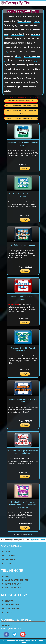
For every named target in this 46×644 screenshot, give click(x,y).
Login (6, 563)
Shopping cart (39, 540)
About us (8, 576)
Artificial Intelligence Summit (23, 245)
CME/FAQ (8, 601)
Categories (9, 556)
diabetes (21, 65)
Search (7, 612)
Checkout (8, 559)
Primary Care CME (17, 17)
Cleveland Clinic (24, 21)
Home (6, 552)
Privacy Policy (11, 588)
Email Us (8, 625)
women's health (17, 34)
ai (36, 60)
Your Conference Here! (15, 580)
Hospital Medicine (22, 39)
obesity (18, 56)
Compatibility (10, 605)
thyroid (8, 65)
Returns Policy (11, 584)
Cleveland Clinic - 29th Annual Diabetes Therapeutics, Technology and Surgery (23, 505)
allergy (29, 60)
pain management (32, 56)
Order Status (10, 608)
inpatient (12, 52)
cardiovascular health (14, 60)
